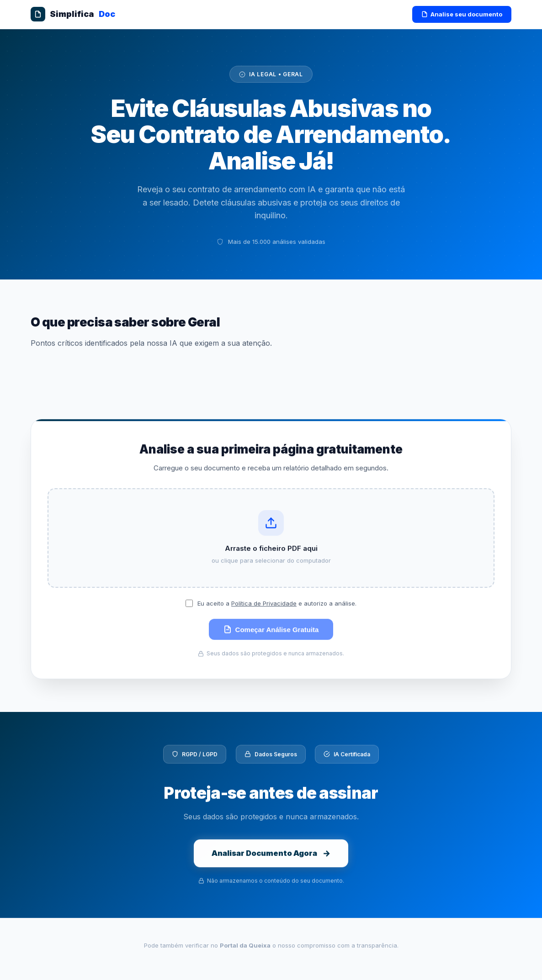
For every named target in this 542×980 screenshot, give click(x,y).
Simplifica (73, 14)
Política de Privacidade (264, 607)
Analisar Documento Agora (271, 861)
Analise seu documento (462, 14)
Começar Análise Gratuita (271, 633)
